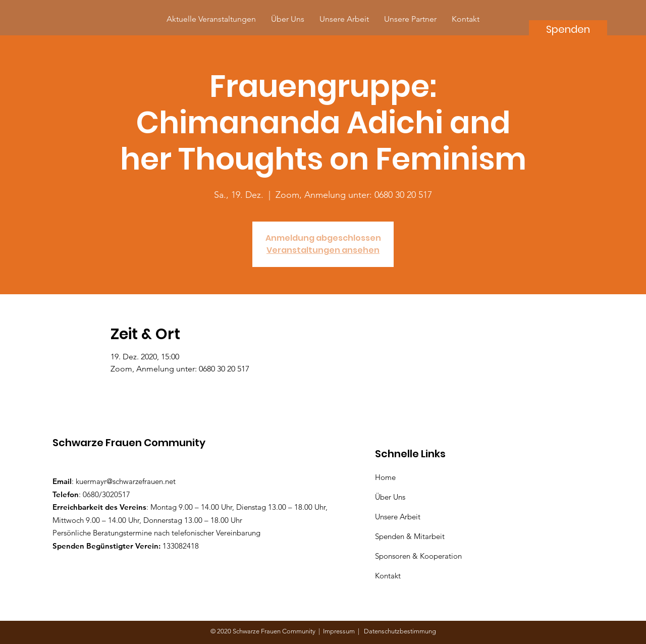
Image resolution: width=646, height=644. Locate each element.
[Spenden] (568, 29)
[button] (410, 19)
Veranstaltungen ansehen (323, 250)
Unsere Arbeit (399, 517)
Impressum (340, 631)
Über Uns (391, 497)
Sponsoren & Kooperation (419, 556)
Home (387, 477)
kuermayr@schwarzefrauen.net (126, 481)
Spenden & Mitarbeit (410, 536)
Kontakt (388, 576)
